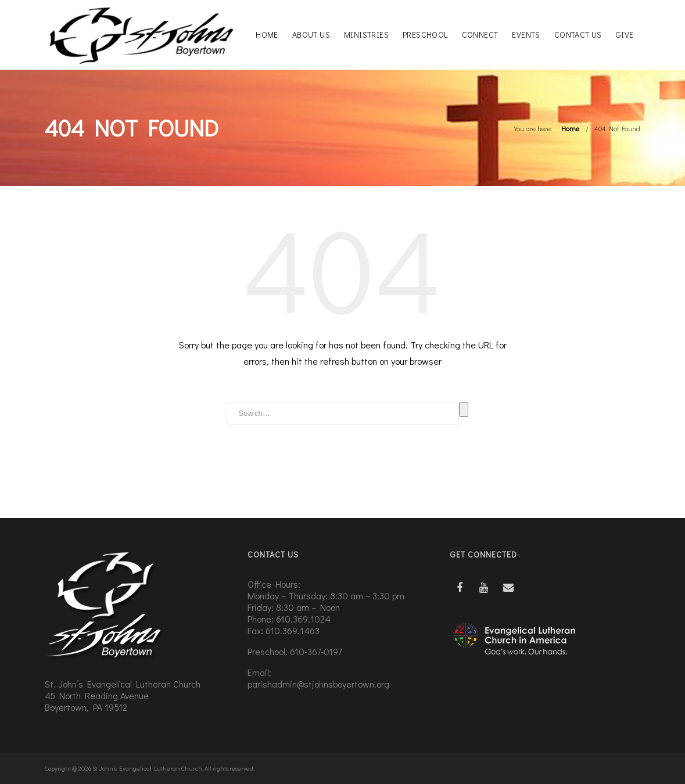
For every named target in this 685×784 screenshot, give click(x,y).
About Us (311, 35)
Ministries (366, 35)
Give (625, 35)
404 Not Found (617, 128)
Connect (480, 35)
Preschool (425, 35)
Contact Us (578, 35)
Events (526, 35)
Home (267, 35)
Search (464, 409)
